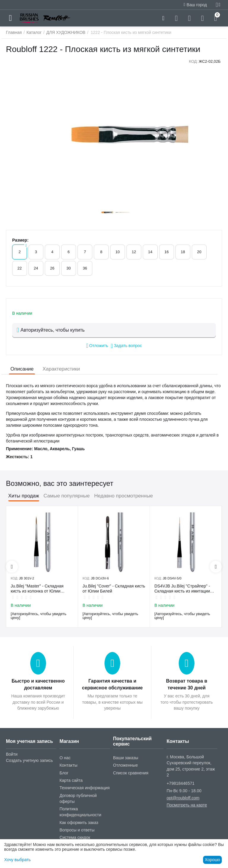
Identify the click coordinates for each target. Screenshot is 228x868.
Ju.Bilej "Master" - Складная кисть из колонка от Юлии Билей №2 (37, 589)
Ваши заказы (126, 758)
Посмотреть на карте (187, 805)
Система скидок (75, 837)
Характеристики (61, 369)
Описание (22, 369)
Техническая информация (84, 788)
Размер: (20, 240)
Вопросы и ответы (77, 830)
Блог (64, 773)
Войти (12, 754)
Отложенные (125, 765)
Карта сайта (71, 780)
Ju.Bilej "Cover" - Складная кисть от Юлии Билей (114, 589)
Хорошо (213, 860)
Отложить (97, 346)
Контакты (68, 765)
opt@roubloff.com (183, 798)
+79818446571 (180, 783)
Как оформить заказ (79, 823)
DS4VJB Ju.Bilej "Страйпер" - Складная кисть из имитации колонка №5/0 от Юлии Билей (183, 589)
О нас (65, 758)
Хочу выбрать (17, 860)
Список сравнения (131, 773)
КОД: (193, 61)
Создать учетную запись (29, 760)
